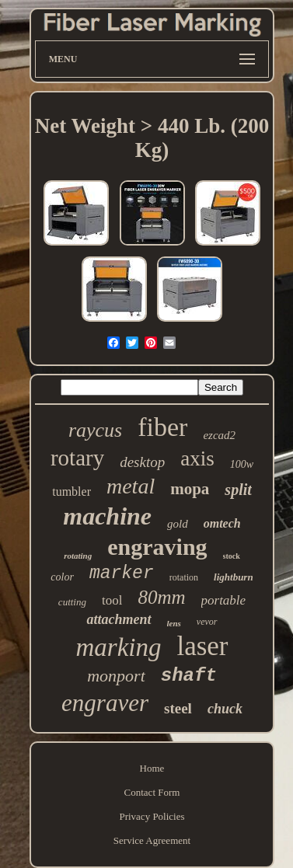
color (62, 577)
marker (122, 573)
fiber (162, 427)
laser (202, 646)
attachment (119, 619)
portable (224, 600)
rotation (184, 577)
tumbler (72, 492)
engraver (105, 703)
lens (174, 623)
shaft (189, 676)
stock (232, 556)
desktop (142, 462)
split (238, 490)
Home (152, 768)
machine (107, 516)
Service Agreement (152, 840)
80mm (161, 597)
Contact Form (152, 792)
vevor (207, 622)
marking (118, 647)
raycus (95, 430)
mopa (190, 489)
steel (178, 708)
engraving (157, 547)
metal (131, 486)
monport (116, 676)
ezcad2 (219, 435)
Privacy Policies (152, 816)
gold (178, 524)
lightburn (234, 577)
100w (242, 464)
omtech (222, 523)
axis (197, 458)
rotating (78, 556)
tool (112, 600)
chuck (225, 709)
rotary (77, 458)
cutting (72, 602)
